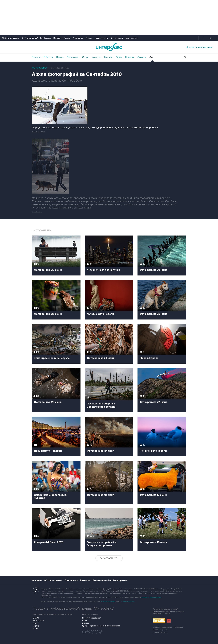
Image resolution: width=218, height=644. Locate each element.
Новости (130, 57)
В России (48, 57)
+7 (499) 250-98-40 (108, 601)
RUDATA (86, 623)
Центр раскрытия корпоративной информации (101, 626)
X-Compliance (38, 621)
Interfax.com (46, 38)
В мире (60, 57)
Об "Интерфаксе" (30, 38)
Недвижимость (101, 38)
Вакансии (85, 580)
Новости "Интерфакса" (91, 618)
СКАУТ (36, 623)
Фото (152, 57)
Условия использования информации (168, 627)
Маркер (36, 626)
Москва (108, 57)
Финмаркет (78, 38)
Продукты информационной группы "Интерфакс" (74, 608)
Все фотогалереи (109, 558)
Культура (96, 57)
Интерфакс (109, 47)
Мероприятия (132, 38)
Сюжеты (142, 57)
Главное (36, 57)
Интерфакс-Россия (62, 38)
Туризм (89, 38)
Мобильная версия (11, 38)
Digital (119, 57)
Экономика (73, 57)
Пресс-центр (71, 580)
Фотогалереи (40, 68)
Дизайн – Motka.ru (160, 633)
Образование (117, 38)
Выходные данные (160, 630)
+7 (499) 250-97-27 (128, 601)
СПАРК (36, 618)
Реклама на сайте (102, 580)
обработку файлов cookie (151, 597)
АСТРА (36, 629)
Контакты (37, 580)
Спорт (85, 57)
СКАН (85, 621)
